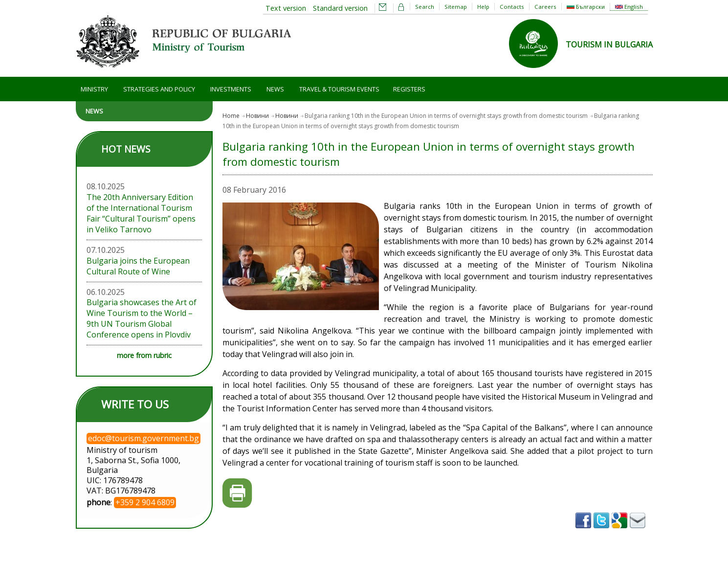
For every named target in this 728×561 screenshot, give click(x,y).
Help (483, 7)
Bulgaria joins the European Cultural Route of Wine (138, 266)
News (275, 89)
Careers (545, 7)
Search (425, 7)
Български (586, 7)
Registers (409, 89)
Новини (257, 116)
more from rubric (144, 355)
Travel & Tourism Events (339, 89)
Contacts (512, 7)
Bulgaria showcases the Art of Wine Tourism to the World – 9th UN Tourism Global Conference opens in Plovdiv (142, 318)
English (629, 7)
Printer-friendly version (237, 493)
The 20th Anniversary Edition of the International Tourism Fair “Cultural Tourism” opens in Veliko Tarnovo (141, 213)
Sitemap (456, 7)
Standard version (340, 8)
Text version (286, 8)
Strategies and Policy (159, 89)
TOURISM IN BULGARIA (609, 45)
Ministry (94, 89)
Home (231, 116)
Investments (231, 89)
